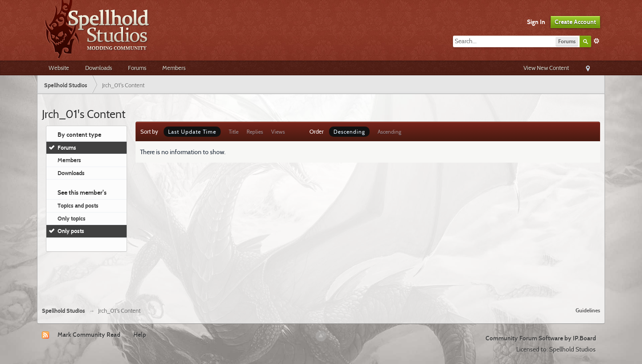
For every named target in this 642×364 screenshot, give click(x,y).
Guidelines (588, 310)
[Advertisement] (321, 276)
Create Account (575, 22)
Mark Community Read (89, 335)
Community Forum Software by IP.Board (541, 338)
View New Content (546, 68)
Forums (137, 68)
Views (278, 132)
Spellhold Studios (64, 311)
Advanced (597, 41)
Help (140, 335)
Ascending (389, 132)
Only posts (71, 231)
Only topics (72, 218)
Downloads (99, 68)
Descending (349, 132)
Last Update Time (192, 132)
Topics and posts (78, 205)
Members (174, 68)
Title (234, 132)
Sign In (536, 22)
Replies (255, 132)
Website (59, 68)
